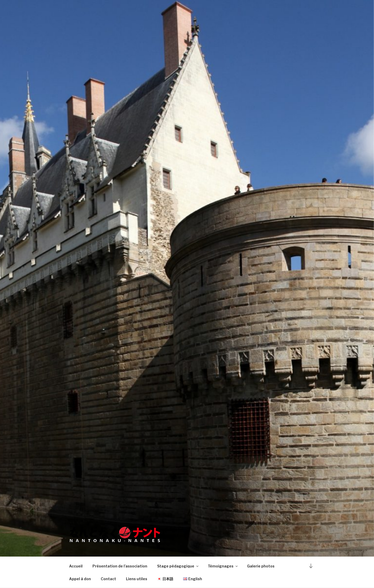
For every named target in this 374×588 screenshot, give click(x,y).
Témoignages (223, 566)
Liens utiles (137, 579)
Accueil (76, 566)
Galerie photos (261, 566)
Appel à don (80, 579)
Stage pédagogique (178, 566)
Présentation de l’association (120, 566)
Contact (108, 579)
